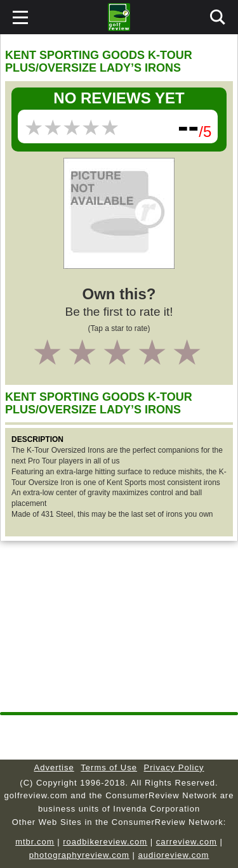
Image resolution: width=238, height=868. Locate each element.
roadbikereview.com (105, 842)
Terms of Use (109, 768)
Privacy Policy (174, 768)
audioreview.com (174, 855)
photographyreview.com (79, 855)
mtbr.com (35, 842)
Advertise (54, 768)
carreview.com (187, 842)
